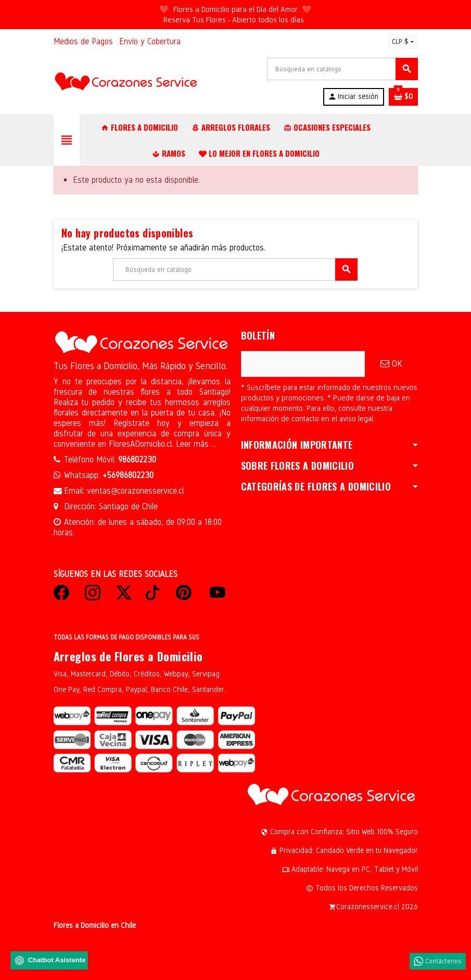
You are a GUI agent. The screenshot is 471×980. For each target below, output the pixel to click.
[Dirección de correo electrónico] (303, 364)
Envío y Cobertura (150, 41)
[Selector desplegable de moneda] (403, 42)
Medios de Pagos (83, 41)
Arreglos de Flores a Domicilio (128, 656)
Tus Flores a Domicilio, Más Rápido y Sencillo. (141, 366)
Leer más (194, 444)
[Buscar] (342, 69)
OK (391, 364)
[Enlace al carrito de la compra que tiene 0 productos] (403, 97)
